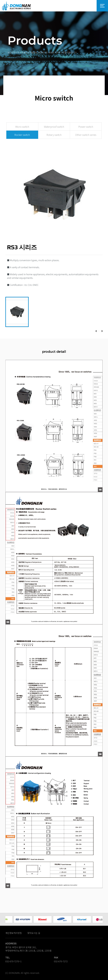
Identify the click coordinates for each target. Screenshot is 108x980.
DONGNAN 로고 (17, 6)
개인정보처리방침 (14, 933)
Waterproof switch (54, 127)
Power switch (86, 127)
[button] (96, 331)
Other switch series (86, 135)
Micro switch (22, 127)
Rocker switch (22, 135)
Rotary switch (54, 135)
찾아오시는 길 (34, 933)
